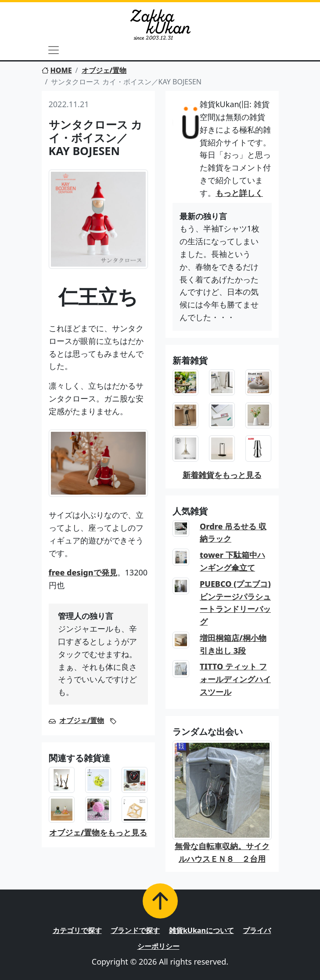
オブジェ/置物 (104, 70)
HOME (57, 70)
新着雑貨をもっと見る (222, 475)
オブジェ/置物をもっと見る (98, 832)
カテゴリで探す (77, 930)
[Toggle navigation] (54, 50)
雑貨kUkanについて (201, 930)
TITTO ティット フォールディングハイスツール (235, 679)
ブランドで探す (135, 930)
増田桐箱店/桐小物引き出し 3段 (233, 644)
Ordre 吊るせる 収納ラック (233, 533)
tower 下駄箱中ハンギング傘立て (232, 561)
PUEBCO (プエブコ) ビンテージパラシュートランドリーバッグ (235, 603)
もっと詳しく (239, 193)
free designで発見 (83, 572)
